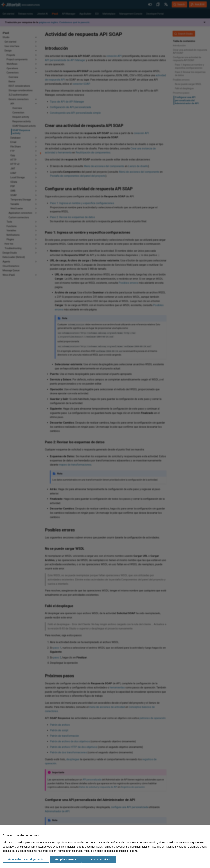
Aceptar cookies (66, 859)
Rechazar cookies (99, 859)
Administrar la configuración (26, 859)
